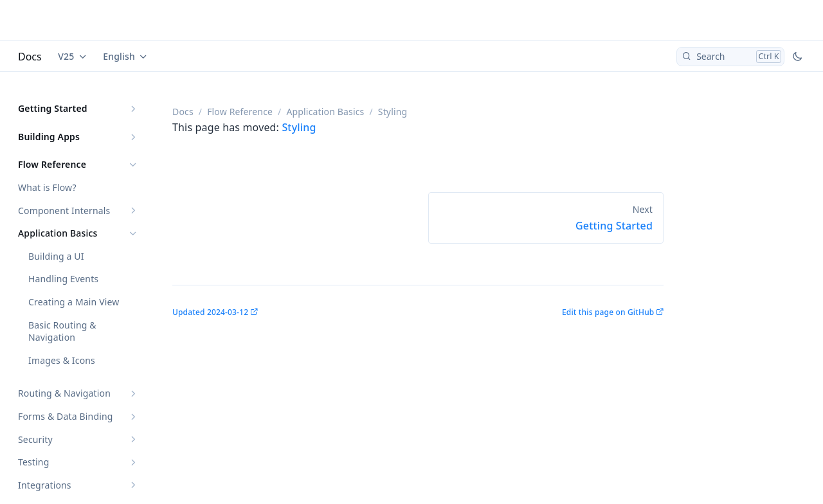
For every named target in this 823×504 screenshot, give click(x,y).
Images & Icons (62, 360)
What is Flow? (47, 187)
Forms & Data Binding (66, 416)
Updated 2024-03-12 (210, 312)
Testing (33, 462)
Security (35, 439)
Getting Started (53, 108)
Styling (299, 127)
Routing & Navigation (64, 393)
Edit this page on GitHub (608, 312)
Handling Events (63, 279)
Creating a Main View (74, 302)
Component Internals (64, 211)
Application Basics (58, 233)
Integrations (45, 485)
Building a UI (56, 256)
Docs (30, 57)
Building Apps (49, 137)
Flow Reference (52, 164)
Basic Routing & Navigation (62, 331)
